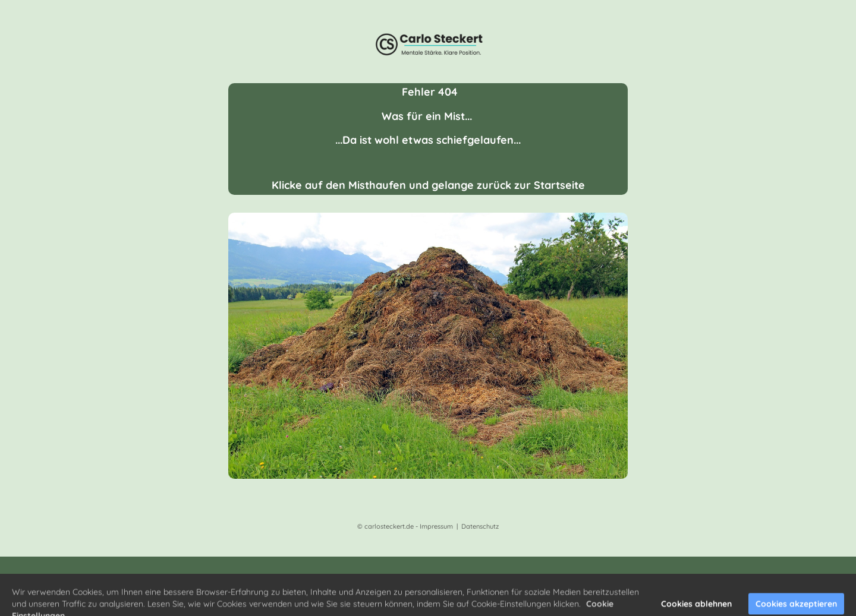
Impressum (436, 526)
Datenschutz (480, 526)
